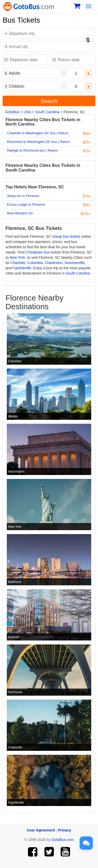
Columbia (35, 263)
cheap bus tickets (66, 236)
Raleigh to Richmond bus (26, 150)
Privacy (65, 830)
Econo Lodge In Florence (26, 205)
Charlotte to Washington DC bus (31, 133)
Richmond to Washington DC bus (32, 142)
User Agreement (41, 830)
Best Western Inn (20, 213)
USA (27, 112)
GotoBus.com (63, 840)
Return (64, 133)
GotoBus (12, 112)
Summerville (75, 263)
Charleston (54, 263)
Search (49, 101)
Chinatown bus (38, 252)
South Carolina (47, 112)
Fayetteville (22, 268)
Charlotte (18, 263)
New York (17, 257)
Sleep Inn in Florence (23, 196)
